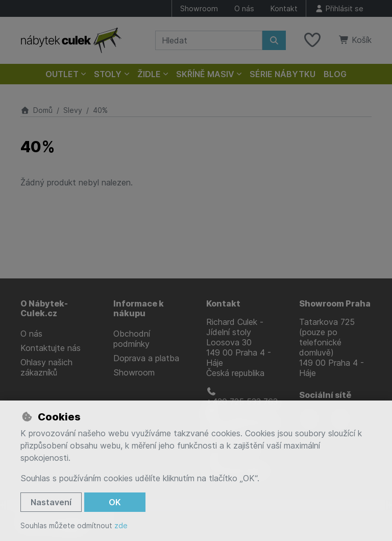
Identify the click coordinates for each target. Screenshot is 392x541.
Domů (36, 110)
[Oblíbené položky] (312, 40)
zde (121, 525)
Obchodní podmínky (132, 339)
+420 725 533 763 (242, 397)
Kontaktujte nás (51, 348)
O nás (244, 8)
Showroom (199, 8)
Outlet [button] (62, 74)
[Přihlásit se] (339, 8)
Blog (335, 74)
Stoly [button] (108, 74)
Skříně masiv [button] (205, 74)
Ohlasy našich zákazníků (46, 367)
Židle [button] (149, 74)
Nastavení (51, 502)
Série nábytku (283, 74)
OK (115, 502)
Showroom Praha (335, 303)
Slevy (73, 110)
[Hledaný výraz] (209, 40)
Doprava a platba (146, 358)
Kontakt (284, 8)
